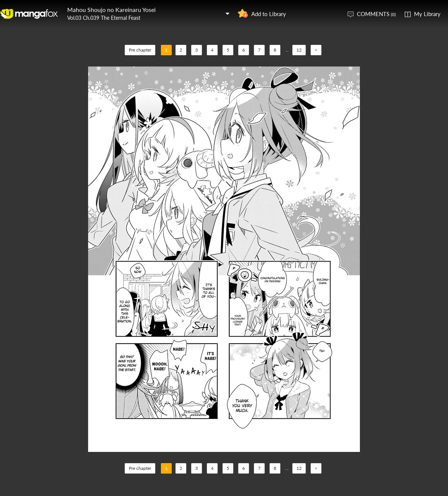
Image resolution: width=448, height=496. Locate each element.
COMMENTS (376, 14)
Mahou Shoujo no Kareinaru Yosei (111, 10)
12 (299, 50)
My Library (427, 14)
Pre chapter (140, 50)
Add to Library (269, 14)
